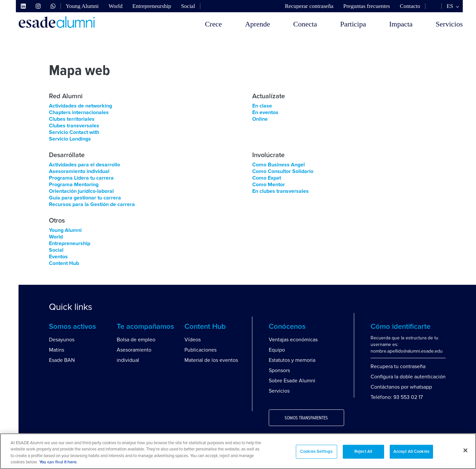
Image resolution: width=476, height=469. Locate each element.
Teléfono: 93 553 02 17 (397, 397)
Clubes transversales (74, 126)
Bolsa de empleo (136, 340)
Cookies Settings (316, 452)
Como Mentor (269, 185)
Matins (57, 350)
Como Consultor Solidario (283, 171)
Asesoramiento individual (79, 171)
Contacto (410, 6)
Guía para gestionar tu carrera (85, 198)
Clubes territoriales (72, 119)
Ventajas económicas (293, 340)
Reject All (363, 452)
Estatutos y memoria (292, 360)
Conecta (305, 24)
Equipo (277, 350)
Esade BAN (62, 360)
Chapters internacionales (79, 112)
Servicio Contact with (74, 132)
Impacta (401, 24)
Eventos (58, 257)
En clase (262, 106)
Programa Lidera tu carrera (81, 178)
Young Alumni (82, 6)
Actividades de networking (80, 106)
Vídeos (193, 340)
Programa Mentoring (74, 185)
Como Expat (267, 178)
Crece (213, 24)
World (115, 6)
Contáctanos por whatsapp (401, 387)
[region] (238, 451)
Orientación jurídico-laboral (81, 191)
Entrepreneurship (152, 6)
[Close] (465, 450)
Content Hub (64, 263)
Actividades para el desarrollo (84, 165)
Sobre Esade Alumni (292, 381)
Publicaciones (200, 350)
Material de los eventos (211, 360)
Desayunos (62, 340)
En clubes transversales (280, 191)
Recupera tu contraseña (398, 366)
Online (260, 119)
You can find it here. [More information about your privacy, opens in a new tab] (58, 462)
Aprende (258, 24)
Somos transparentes (306, 418)
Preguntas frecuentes (366, 6)
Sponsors (279, 370)
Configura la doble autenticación (408, 377)
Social (188, 6)
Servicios (449, 24)
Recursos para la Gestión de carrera (92, 204)
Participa (353, 24)
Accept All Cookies (411, 452)
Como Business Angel (278, 165)
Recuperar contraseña (309, 6)
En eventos (265, 112)
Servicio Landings (70, 139)
